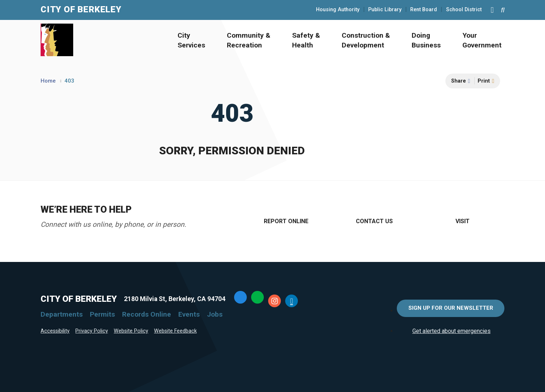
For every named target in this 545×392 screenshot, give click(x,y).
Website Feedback (175, 331)
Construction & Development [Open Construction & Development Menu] (366, 40)
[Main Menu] (492, 10)
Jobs (215, 314)
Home (48, 81)
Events (189, 314)
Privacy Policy (92, 331)
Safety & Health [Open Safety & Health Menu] (306, 40)
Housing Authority (338, 10)
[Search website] (503, 10)
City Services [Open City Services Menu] (191, 40)
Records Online (147, 314)
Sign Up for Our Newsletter (451, 308)
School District (464, 10)
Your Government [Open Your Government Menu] (482, 40)
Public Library (385, 10)
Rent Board (424, 10)
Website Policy (131, 331)
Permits (102, 314)
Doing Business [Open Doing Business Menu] (426, 40)
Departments (62, 314)
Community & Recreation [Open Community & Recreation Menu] (249, 40)
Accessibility (55, 331)
